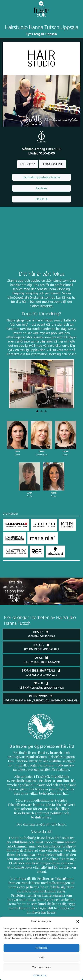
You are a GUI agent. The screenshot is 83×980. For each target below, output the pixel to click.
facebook (42, 188)
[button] (78, 921)
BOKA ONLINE (52, 164)
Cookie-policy (40, 975)
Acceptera (41, 948)
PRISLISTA (42, 199)
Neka (41, 958)
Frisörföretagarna (56, 760)
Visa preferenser (42, 967)
